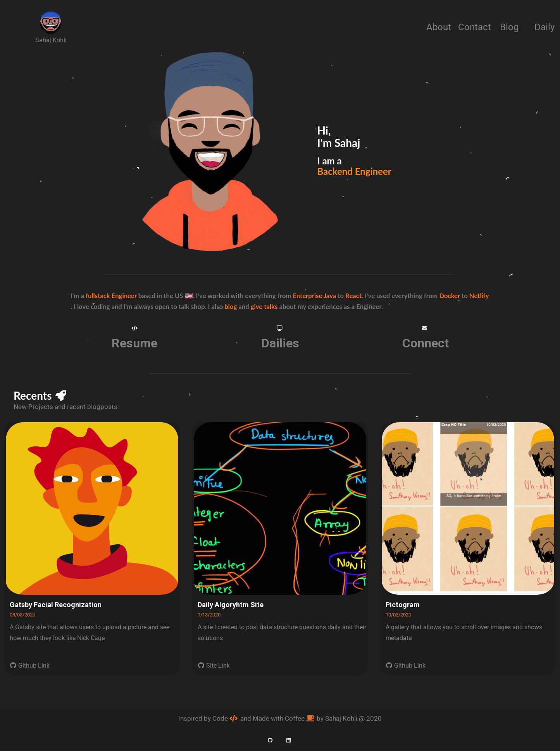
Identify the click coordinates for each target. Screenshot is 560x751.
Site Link (214, 666)
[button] (134, 328)
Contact (475, 27)
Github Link (30, 666)
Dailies (280, 343)
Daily (544, 27)
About (439, 27)
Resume (134, 343)
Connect (426, 343)
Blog (509, 27)
